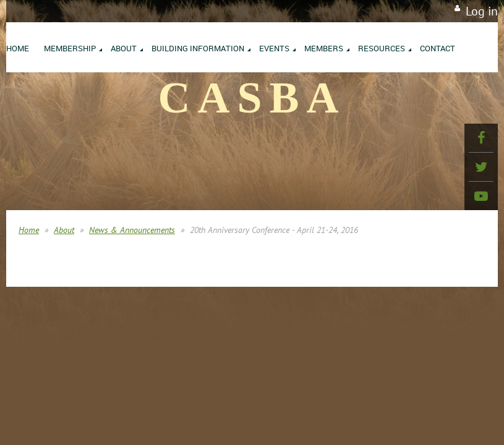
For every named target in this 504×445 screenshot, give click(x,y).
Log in (482, 11)
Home (29, 230)
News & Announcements (132, 230)
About (64, 230)
